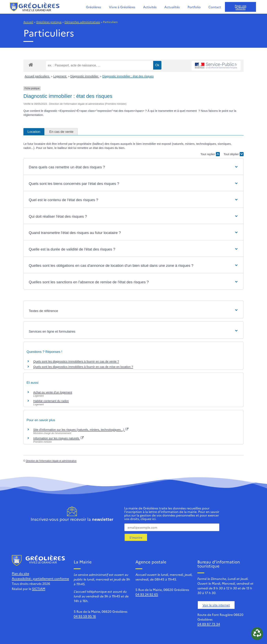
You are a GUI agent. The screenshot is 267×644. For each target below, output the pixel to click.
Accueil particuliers (37, 76)
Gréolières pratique (49, 22)
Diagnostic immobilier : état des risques (128, 76)
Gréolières (93, 7)
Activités (150, 7)
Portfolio (194, 7)
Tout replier (210, 154)
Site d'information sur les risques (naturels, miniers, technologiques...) (81, 430)
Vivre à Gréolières (122, 7)
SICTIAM (39, 589)
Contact (215, 7)
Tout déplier (234, 154)
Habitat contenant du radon (51, 401)
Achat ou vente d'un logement (53, 392)
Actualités (172, 7)
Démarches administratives (82, 22)
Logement (60, 76)
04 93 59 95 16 (85, 616)
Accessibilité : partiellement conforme (40, 578)
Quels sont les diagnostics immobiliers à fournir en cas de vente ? (76, 361)
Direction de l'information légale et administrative (51, 461)
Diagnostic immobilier (85, 76)
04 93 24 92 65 (147, 594)
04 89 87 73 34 (209, 624)
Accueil (28, 22)
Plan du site (20, 573)
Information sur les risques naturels (58, 438)
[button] (133, 167)
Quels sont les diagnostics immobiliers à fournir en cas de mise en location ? (83, 367)
